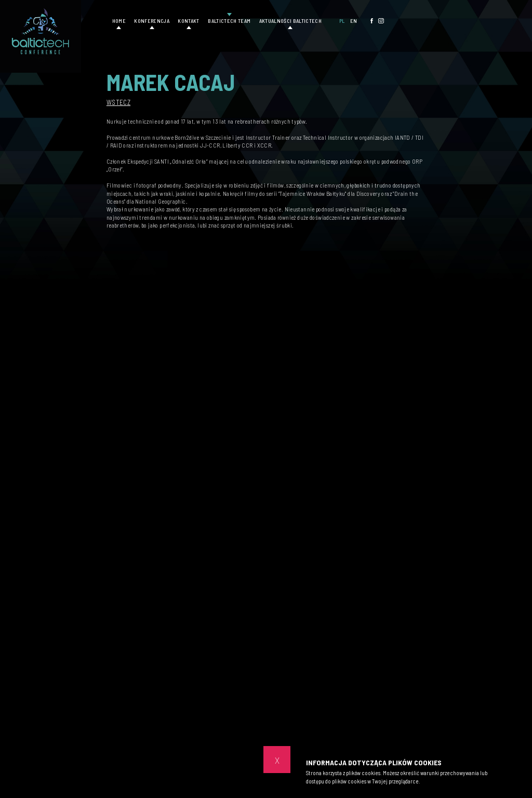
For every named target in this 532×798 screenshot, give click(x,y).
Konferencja (152, 21)
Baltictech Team (229, 21)
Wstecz (118, 103)
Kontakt (188, 21)
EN (354, 21)
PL (342, 21)
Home (119, 21)
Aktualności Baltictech (290, 21)
